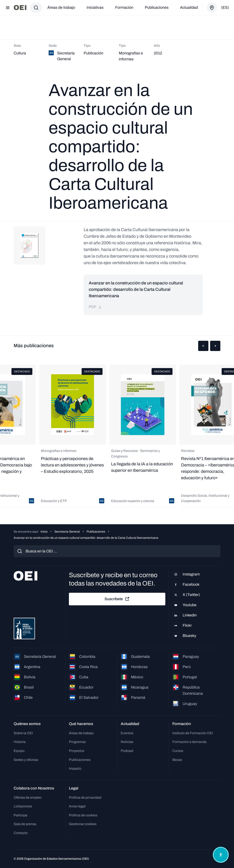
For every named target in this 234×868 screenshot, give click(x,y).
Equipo (19, 751)
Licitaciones (23, 806)
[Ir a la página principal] (20, 8)
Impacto (75, 768)
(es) (225, 7)
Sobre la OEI (23, 733)
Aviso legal (77, 806)
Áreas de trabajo (61, 7)
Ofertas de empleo (28, 797)
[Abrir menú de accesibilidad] (221, 855)
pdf (95, 307)
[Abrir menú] (8, 8)
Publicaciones (157, 7)
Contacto (21, 833)
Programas (77, 742)
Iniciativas (95, 7)
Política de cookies (83, 815)
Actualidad (189, 7)
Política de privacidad (85, 797)
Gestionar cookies (83, 824)
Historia (20, 742)
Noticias (127, 742)
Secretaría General (67, 532)
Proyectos (77, 751)
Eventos (127, 733)
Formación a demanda (189, 742)
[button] (203, 346)
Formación (124, 7)
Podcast (127, 751)
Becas (177, 760)
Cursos (178, 751)
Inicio (44, 532)
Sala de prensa (25, 824)
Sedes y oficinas (26, 760)
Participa (20, 815)
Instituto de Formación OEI (193, 733)
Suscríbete (117, 599)
